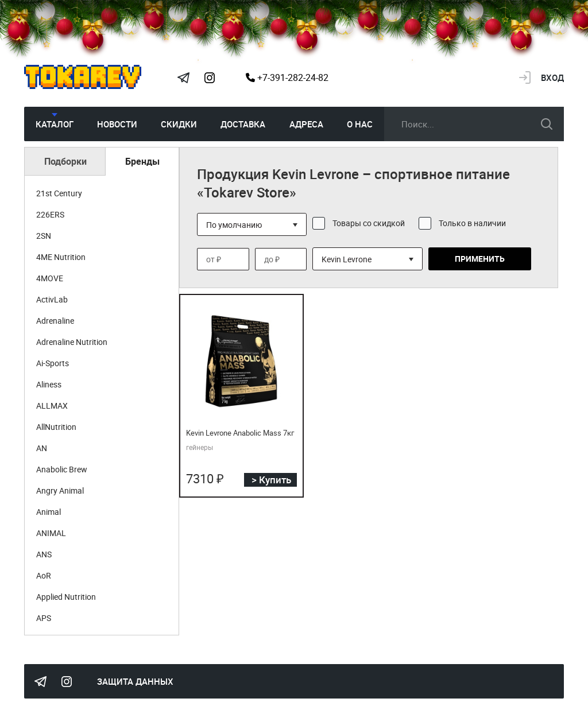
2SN (44, 236)
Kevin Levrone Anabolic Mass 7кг (240, 433)
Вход (552, 77)
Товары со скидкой (369, 223)
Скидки (179, 124)
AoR (44, 575)
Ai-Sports (53, 363)
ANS (44, 554)
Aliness (49, 384)
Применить (480, 259)
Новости (117, 124)
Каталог (55, 124)
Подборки (65, 161)
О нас (360, 124)
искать (547, 124)
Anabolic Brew (62, 469)
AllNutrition (56, 427)
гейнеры (200, 447)
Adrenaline (55, 321)
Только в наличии (472, 223)
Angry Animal (60, 490)
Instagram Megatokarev (210, 77)
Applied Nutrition (66, 597)
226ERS (50, 214)
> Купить (271, 480)
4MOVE (50, 278)
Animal (49, 512)
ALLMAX (52, 406)
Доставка (243, 124)
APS (44, 618)
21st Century (59, 193)
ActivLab (52, 299)
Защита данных (135, 681)
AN (42, 448)
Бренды (142, 161)
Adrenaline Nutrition (72, 342)
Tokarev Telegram (183, 77)
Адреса (306, 124)
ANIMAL (51, 533)
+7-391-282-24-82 (287, 77)
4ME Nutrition (61, 257)
